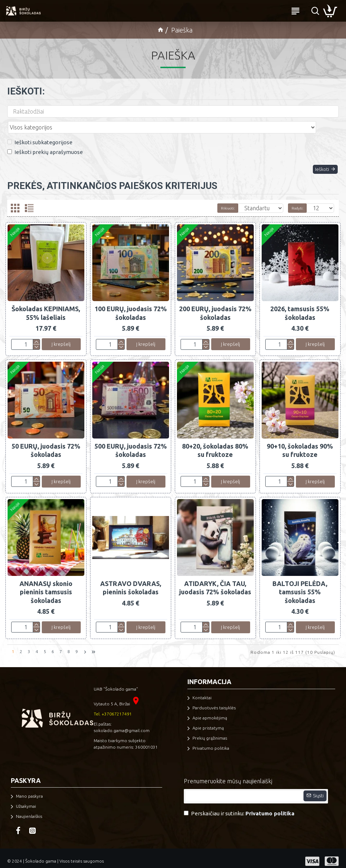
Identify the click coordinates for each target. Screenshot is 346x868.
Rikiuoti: (192, 201)
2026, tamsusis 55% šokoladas (300, 306)
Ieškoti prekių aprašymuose (45, 136)
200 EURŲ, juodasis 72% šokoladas (215, 306)
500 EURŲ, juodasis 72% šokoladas (131, 444)
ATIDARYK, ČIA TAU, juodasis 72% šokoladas (215, 583)
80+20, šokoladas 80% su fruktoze (215, 444)
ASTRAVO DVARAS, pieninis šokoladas (131, 583)
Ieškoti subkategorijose (40, 126)
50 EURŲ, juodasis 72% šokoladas (46, 444)
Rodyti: (297, 201)
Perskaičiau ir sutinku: (240, 808)
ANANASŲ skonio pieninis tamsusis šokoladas (46, 587)
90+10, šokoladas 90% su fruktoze (300, 444)
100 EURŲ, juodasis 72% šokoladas (131, 306)
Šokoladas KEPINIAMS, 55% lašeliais (46, 306)
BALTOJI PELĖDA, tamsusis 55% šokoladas (300, 587)
